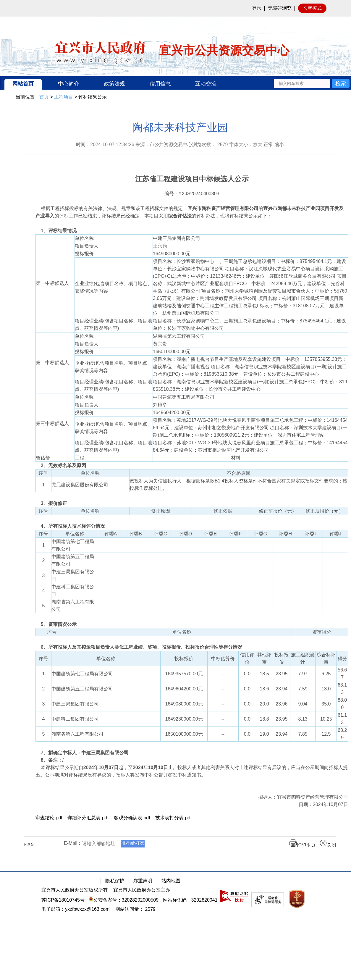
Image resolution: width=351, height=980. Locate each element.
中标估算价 (223, 659)
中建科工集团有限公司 (73, 590)
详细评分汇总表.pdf (88, 818)
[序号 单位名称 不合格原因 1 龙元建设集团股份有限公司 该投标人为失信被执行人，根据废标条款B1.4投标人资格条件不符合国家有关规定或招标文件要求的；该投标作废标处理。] (192, 484)
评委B (136, 534)
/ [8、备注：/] (50, 760)
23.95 (282, 674)
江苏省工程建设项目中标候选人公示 (192, 179)
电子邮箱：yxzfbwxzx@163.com (76, 909)
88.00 (342, 704)
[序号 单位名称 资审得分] (192, 636)
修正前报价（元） (278, 511)
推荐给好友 (133, 843)
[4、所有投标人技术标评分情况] (192, 526)
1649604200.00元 (174, 412)
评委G (261, 534)
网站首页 (23, 84)
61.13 (342, 719)
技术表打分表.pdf (173, 818)
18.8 (265, 719)
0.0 (247, 674)
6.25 (326, 674)
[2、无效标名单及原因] (192, 465)
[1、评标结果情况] (192, 231)
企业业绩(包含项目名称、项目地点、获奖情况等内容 (113, 287)
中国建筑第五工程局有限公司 (184, 397)
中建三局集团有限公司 (177, 238)
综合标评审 (326, 658)
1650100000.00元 (174, 352)
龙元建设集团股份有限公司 (80, 485)
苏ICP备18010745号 (63, 900)
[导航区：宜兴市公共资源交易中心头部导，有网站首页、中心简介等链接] (176, 83)
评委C (161, 534)
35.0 (326, 704)
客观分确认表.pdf (132, 818)
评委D (186, 534)
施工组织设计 (303, 658)
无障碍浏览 (280, 8)
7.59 (303, 689)
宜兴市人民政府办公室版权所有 (75, 890)
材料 (236, 458)
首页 (44, 97)
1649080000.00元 (174, 254)
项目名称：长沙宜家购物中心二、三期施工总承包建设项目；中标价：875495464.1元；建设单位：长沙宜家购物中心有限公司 (249, 324)
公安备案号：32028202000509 (124, 900)
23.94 (282, 689)
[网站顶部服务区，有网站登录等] (175, 8)
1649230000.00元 (184, 719)
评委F (235, 534)
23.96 (282, 704)
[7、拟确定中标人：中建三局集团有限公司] (192, 753)
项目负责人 (87, 246)
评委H (285, 534)
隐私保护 (115, 881)
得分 (342, 659)
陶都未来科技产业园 (180, 127)
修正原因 (161, 511)
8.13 (303, 719)
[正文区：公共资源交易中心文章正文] (180, 489)
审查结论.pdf (49, 818)
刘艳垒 (162, 405)
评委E (210, 534)
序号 (43, 473)
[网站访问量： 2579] (135, 909)
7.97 (303, 674)
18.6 (265, 689)
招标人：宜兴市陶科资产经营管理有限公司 (303, 797)
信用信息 (160, 84)
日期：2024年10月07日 (323, 804)
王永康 (162, 246)
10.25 (326, 719)
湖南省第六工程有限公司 (179, 336)
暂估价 (43, 458)
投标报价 (84, 254)
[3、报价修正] (192, 503)
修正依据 (223, 511)
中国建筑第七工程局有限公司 (73, 545)
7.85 (303, 734)
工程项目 (64, 97)
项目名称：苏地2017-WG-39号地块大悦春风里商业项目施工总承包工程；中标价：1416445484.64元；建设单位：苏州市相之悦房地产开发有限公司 (250, 446)
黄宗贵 (162, 344)
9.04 (303, 704)
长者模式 (312, 8)
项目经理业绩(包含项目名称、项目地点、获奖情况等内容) (113, 324)
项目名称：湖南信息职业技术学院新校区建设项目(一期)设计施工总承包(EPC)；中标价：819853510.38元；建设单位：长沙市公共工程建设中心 (250, 385)
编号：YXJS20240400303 (192, 194)
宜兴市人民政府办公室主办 (142, 890)
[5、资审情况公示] (192, 624)
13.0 (326, 689)
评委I (310, 534)
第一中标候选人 (52, 283)
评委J (335, 534)
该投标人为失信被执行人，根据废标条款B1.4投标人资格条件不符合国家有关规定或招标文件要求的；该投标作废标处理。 (238, 485)
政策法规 (114, 84)
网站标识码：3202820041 (190, 900)
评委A (111, 534)
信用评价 (247, 658)
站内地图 (171, 881)
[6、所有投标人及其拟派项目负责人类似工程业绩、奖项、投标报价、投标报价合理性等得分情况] (192, 647)
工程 (80, 458)
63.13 (342, 689)
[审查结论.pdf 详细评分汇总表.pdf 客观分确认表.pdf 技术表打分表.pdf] (192, 818)
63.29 (342, 734)
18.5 (265, 674)
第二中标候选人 (52, 363)
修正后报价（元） (324, 511)
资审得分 (322, 632)
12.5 (326, 734)
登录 (257, 8)
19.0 (265, 734)
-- (223, 674)
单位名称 (84, 238)
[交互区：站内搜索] (312, 83)
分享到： (31, 845)
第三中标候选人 (52, 423)
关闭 (328, 845)
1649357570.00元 (184, 674)
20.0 (265, 704)
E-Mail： (73, 843)
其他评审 (264, 658)
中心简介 (69, 84)
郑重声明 (143, 881)
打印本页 (303, 845)
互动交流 (206, 84)
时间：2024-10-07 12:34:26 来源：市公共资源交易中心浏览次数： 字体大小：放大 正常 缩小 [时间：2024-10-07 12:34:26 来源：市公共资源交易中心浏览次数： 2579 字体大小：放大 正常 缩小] (180, 145)
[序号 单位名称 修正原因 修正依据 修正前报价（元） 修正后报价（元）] (192, 515)
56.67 (342, 674)
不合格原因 (239, 473)
